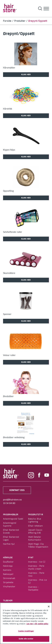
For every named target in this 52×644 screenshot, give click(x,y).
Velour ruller (9, 355)
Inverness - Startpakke (33, 588)
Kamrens (7, 570)
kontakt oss (17, 490)
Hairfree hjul (9, 544)
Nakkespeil (8, 574)
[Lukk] (49, 606)
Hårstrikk (8, 109)
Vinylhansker (9, 587)
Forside (7, 21)
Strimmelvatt (9, 578)
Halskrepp (8, 566)
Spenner (7, 314)
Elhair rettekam (35, 526)
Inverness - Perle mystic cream (36, 567)
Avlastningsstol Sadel (13, 519)
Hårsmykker (9, 68)
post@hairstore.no (12, 500)
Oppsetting (8, 191)
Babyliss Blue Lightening (35, 520)
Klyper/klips (9, 150)
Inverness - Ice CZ (37, 562)
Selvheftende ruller (13, 232)
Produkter (20, 21)
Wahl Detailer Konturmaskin (35, 538)
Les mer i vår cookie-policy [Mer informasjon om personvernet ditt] (37, 624)
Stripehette (8, 582)
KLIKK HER (26, 75)
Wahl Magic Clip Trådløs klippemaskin (38, 545)
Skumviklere (9, 273)
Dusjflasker (8, 562)
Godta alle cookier (26, 639)
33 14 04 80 (9, 503)
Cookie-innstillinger (26, 631)
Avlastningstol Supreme (10, 524)
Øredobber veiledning (14, 437)
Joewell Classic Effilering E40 (35, 531)
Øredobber (8, 396)
